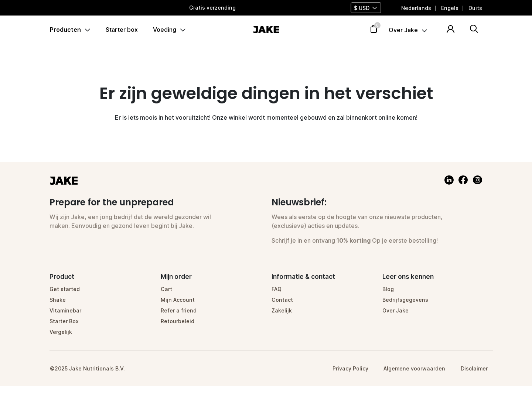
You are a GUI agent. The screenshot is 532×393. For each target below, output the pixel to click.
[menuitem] (416, 8)
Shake (58, 300)
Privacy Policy (350, 368)
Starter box (122, 30)
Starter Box (64, 321)
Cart (166, 289)
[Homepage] (266, 29)
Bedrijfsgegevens (405, 300)
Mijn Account (178, 300)
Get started (65, 289)
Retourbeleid (178, 321)
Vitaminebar (65, 310)
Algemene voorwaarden (414, 368)
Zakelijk (282, 310)
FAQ (277, 289)
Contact (282, 300)
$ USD (362, 8)
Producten (65, 30)
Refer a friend (179, 310)
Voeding (165, 30)
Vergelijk (61, 332)
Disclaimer (474, 368)
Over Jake (403, 30)
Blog (388, 289)
